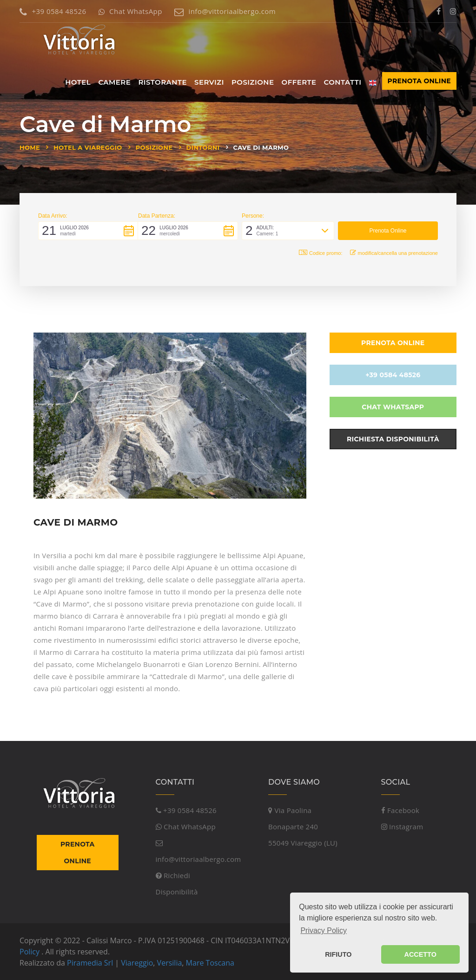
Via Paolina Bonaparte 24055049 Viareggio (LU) (303, 827)
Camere (114, 82)
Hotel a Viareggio (88, 147)
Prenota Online (419, 81)
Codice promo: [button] (321, 253)
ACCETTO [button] (420, 954)
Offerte (299, 82)
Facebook (400, 810)
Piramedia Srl (90, 963)
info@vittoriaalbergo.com (225, 11)
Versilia (170, 963)
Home (30, 147)
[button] (88, 231)
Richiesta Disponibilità (393, 439)
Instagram (402, 827)
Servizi (209, 82)
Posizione (154, 147)
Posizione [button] (253, 82)
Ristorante (162, 82)
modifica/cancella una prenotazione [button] (394, 253)
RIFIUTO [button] (338, 954)
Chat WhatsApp (130, 11)
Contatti (343, 82)
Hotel (78, 82)
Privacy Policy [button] (324, 930)
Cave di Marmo (261, 147)
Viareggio (137, 963)
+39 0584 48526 (53, 11)
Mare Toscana (210, 963)
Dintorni (203, 147)
